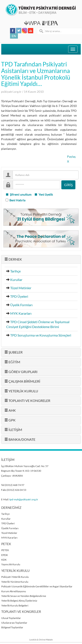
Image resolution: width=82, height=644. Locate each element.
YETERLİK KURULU (21, 391)
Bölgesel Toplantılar (12, 627)
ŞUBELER (14, 352)
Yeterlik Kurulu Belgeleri (15, 605)
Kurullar (16, 280)
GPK (10, 420)
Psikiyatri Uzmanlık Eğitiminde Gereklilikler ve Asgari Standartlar (37, 586)
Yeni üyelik (44, 195)
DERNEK (13, 259)
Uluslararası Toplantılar (14, 623)
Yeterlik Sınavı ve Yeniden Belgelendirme (24, 596)
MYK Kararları (21, 313)
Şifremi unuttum (19, 195)
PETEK (5, 550)
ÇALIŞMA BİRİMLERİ (22, 381)
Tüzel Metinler (21, 288)
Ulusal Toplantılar (11, 618)
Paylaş (71, 157)
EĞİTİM (12, 362)
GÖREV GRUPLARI (21, 372)
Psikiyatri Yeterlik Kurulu (15, 577)
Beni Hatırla (17, 200)
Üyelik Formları (21, 305)
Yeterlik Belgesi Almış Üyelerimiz (19, 601)
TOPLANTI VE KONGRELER (27, 401)
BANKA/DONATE (20, 439)
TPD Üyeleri (19, 296)
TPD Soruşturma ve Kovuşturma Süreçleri (41, 335)
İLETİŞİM (13, 430)
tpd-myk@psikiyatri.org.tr (24, 499)
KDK (4, 560)
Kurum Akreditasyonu (14, 591)
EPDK (5, 555)
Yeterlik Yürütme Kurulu (15, 582)
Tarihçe (15, 271)
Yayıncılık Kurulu (11, 564)
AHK (10, 410)
